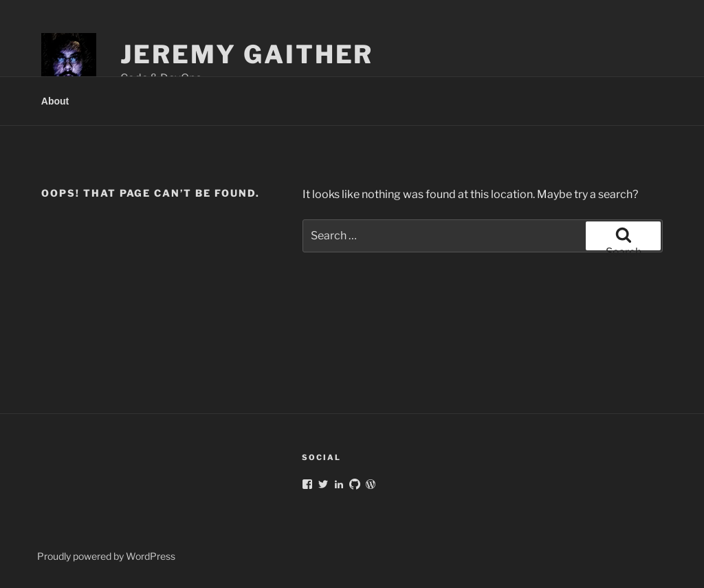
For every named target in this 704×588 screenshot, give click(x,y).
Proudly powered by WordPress (106, 556)
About (55, 101)
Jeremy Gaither (247, 54)
